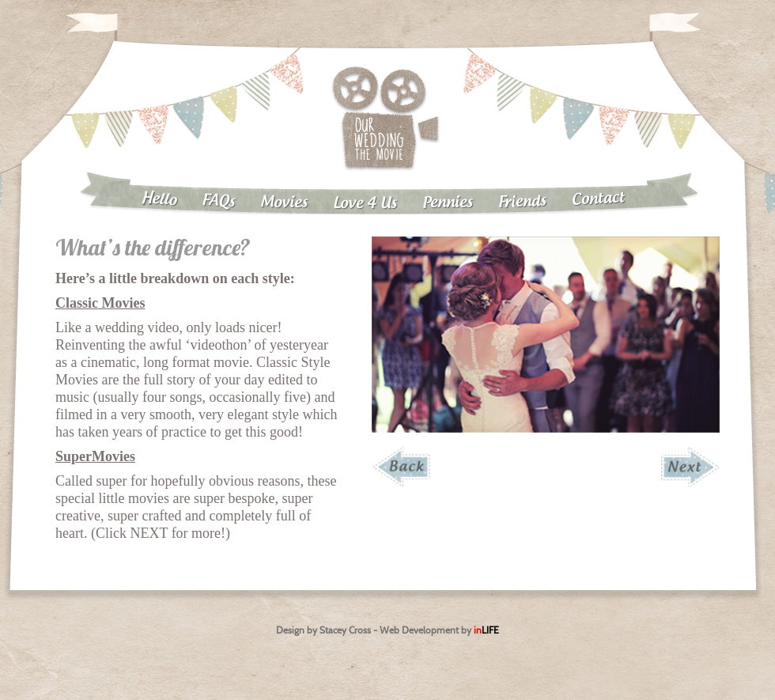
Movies (284, 202)
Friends (523, 202)
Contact (599, 199)
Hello (159, 199)
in (486, 630)
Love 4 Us (365, 204)
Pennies (448, 202)
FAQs (219, 201)
